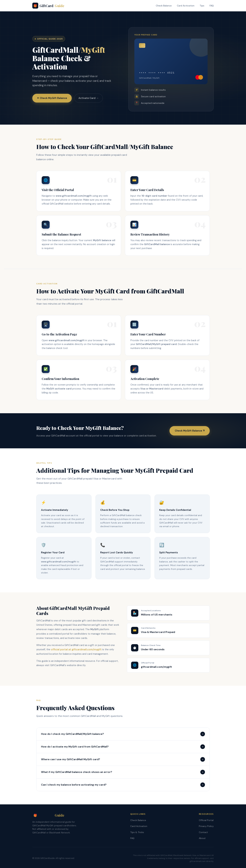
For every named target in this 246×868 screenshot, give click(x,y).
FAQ (212, 6)
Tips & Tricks (137, 832)
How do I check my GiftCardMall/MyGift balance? (123, 734)
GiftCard (48, 6)
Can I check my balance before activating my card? (123, 785)
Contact (203, 832)
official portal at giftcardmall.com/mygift (76, 649)
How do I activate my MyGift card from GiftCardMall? (123, 747)
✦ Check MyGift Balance (52, 98)
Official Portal (206, 820)
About (202, 838)
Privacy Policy (206, 826)
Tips (202, 6)
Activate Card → (89, 98)
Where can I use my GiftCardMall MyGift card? (123, 759)
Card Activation (186, 6)
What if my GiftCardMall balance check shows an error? (123, 772)
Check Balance (164, 6)
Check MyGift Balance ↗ (190, 431)
